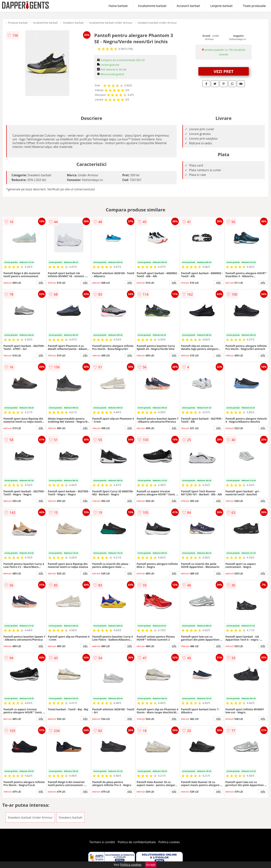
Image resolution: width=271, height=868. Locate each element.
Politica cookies (169, 842)
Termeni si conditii (102, 842)
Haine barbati (118, 6)
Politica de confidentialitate (137, 842)
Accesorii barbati (188, 6)
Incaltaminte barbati (152, 6)
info (41, 282)
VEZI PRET (224, 71)
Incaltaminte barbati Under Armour (111, 23)
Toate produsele (254, 6)
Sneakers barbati (73, 23)
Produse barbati (18, 23)
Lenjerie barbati (222, 6)
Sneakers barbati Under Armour (157, 23)
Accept (151, 865)
